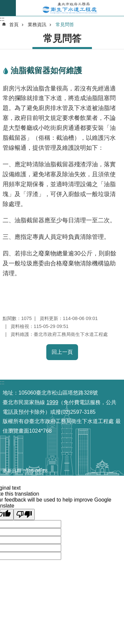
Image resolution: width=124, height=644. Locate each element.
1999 (52, 402)
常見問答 (65, 25)
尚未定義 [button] (8, 8)
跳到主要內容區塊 (3, 3)
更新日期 (12, 471)
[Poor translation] (24, 514)
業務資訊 (37, 25)
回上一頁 (62, 352)
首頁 (14, 25)
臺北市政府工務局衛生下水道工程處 (70, 8)
